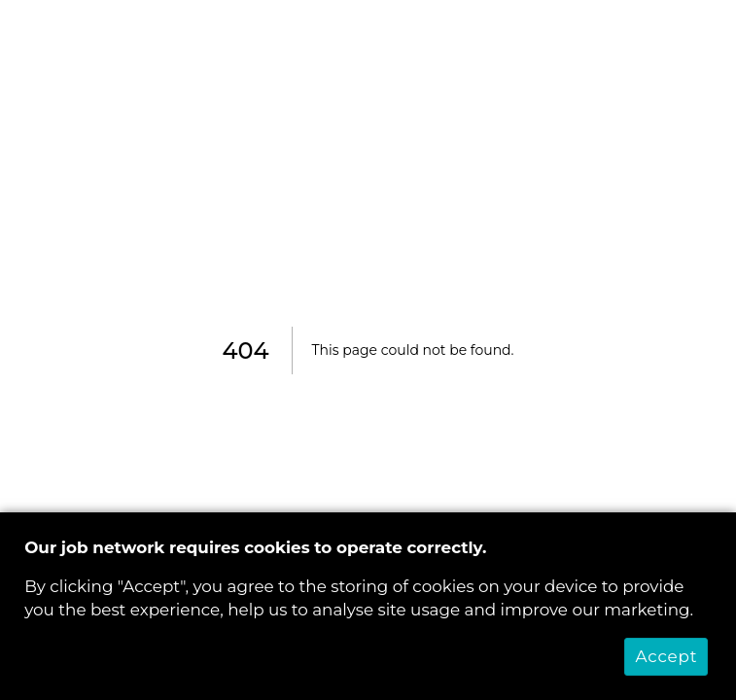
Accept (666, 656)
